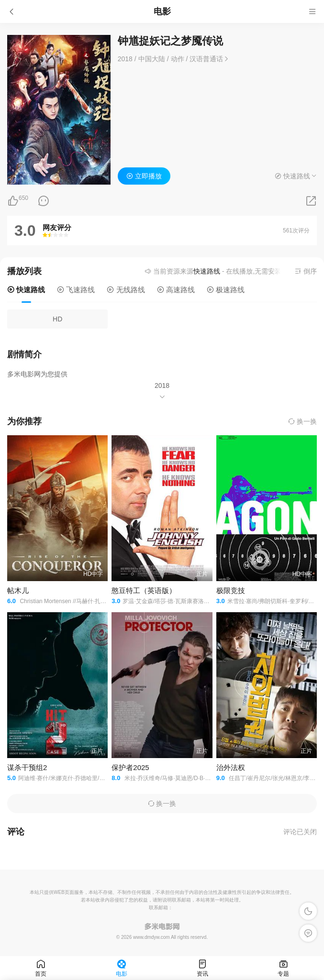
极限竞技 (231, 590)
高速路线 (176, 290)
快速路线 (26, 290)
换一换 (302, 421)
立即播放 (144, 176)
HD (57, 319)
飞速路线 (76, 290)
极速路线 (226, 290)
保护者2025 (130, 767)
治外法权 (231, 767)
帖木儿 (18, 590)
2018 (162, 385)
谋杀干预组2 (27, 767)
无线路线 (126, 290)
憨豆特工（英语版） (144, 590)
